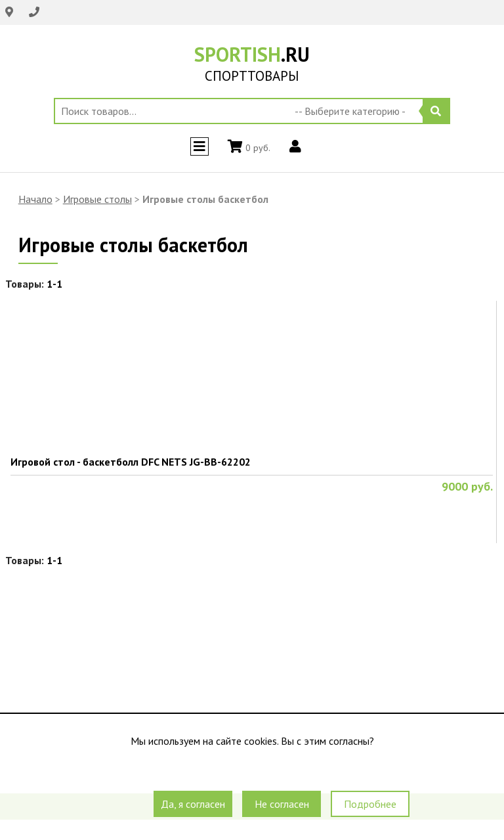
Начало (35, 199)
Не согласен (282, 804)
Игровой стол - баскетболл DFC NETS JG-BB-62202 (131, 462)
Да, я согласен (193, 804)
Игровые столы (97, 199)
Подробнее (370, 804)
